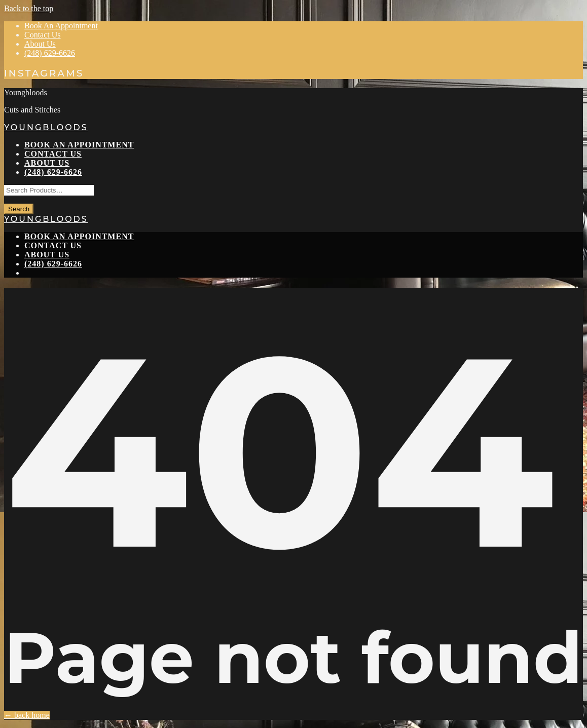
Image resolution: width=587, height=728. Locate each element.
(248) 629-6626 (50, 53)
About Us (40, 44)
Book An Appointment (61, 26)
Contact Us (43, 35)
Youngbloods (46, 127)
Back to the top (29, 8)
